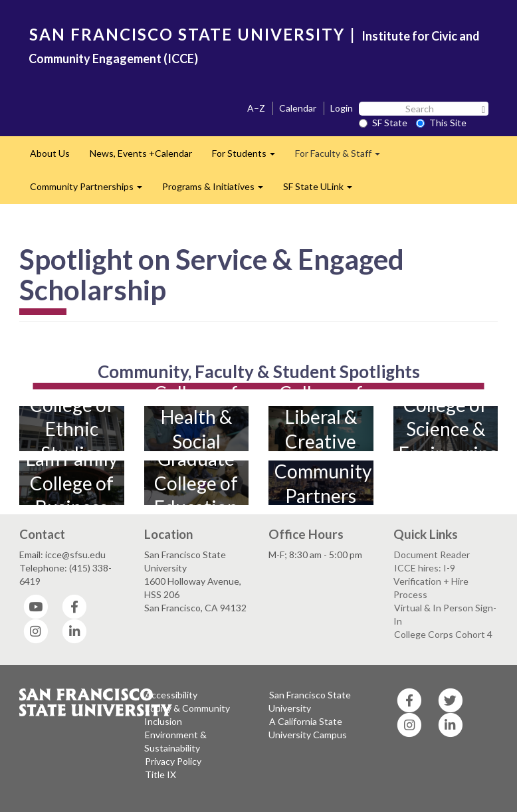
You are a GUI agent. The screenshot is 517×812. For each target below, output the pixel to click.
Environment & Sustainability (175, 741)
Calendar (298, 108)
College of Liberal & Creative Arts (321, 429)
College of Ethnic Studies (72, 429)
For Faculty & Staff (343, 157)
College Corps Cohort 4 (443, 634)
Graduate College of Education (196, 483)
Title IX (160, 774)
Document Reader (432, 555)
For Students (249, 157)
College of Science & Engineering (446, 429)
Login (342, 108)
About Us (50, 153)
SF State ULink (323, 190)
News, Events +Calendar (141, 153)
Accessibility (171, 695)
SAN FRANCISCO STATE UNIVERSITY (187, 34)
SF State (383, 123)
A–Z (256, 108)
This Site (441, 123)
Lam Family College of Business (72, 483)
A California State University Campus (308, 728)
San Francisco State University (310, 701)
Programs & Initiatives (218, 190)
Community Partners (321, 483)
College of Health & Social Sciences (196, 429)
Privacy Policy (173, 761)
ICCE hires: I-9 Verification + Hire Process (431, 581)
